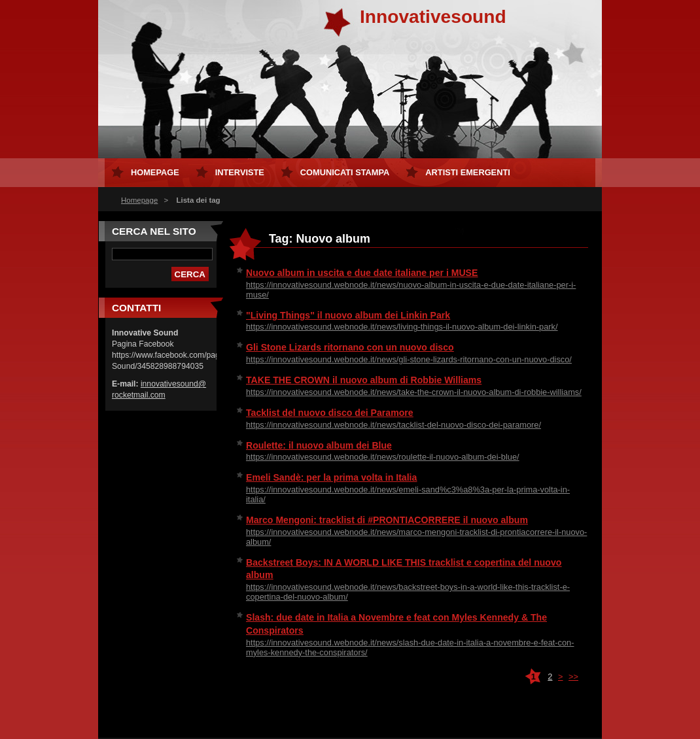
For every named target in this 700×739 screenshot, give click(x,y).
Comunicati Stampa (345, 172)
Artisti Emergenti (467, 172)
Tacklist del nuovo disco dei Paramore (330, 413)
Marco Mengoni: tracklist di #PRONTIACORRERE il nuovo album (387, 520)
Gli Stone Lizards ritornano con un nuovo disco (350, 347)
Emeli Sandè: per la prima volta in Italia (331, 477)
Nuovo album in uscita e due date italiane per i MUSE (362, 273)
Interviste (240, 172)
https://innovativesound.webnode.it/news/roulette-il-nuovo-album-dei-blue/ (383, 457)
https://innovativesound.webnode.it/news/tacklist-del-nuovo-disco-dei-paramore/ (394, 425)
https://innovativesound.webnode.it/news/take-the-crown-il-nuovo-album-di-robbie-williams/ (414, 392)
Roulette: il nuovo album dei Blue (319, 445)
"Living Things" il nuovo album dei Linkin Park (348, 315)
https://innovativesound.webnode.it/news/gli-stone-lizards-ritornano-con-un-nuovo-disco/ (409, 359)
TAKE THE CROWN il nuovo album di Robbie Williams (364, 380)
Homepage (139, 200)
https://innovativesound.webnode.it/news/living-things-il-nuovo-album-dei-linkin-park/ (402, 327)
